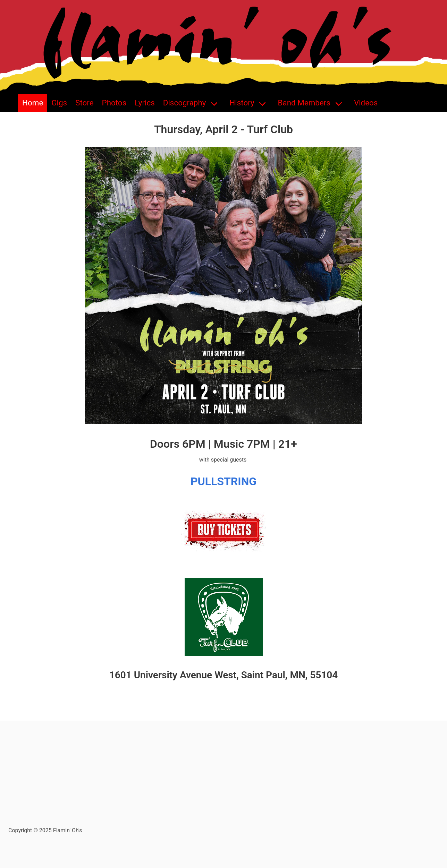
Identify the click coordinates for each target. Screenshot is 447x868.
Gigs (59, 103)
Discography (185, 103)
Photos (114, 103)
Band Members (304, 103)
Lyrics (145, 103)
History (242, 103)
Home (33, 103)
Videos (366, 103)
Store (84, 103)
